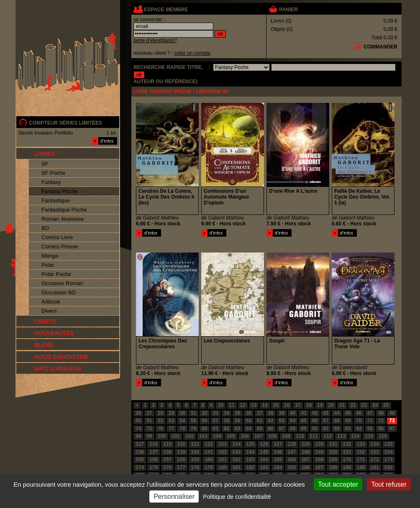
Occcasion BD (59, 292)
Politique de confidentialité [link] (237, 497)
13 (254, 405)
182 (250, 467)
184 (278, 467)
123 (223, 444)
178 (195, 467)
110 (300, 436)
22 (353, 405)
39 (282, 413)
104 (217, 436)
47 (370, 413)
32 (204, 413)
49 (392, 413)
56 (204, 421)
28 (160, 413)
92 (337, 429)
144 (250, 452)
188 (333, 467)
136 (140, 452)
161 (223, 459)
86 (270, 429)
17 (298, 405)
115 (369, 436)
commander (380, 47)
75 (149, 429)
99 (149, 436)
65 (303, 421)
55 (193, 421)
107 (259, 436)
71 (370, 421)
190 (361, 467)
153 (375, 452)
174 (140, 467)
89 (303, 429)
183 (264, 467)
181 (236, 467)
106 (245, 436)
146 (278, 452)
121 (195, 444)
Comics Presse (60, 246)
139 (181, 452)
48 (381, 413)
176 (167, 467)
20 (331, 405)
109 (286, 436)
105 (231, 436)
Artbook (51, 302)
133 (361, 444)
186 (305, 467)
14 (265, 405)
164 (264, 459)
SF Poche (53, 173)
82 (227, 429)
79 (193, 429)
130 (319, 444)
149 (319, 452)
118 (154, 444)
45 (348, 413)
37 (260, 413)
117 (140, 444)
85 (260, 429)
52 (160, 421)
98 (138, 436)
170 (347, 459)
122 (209, 444)
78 (182, 429)
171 (361, 459)
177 (181, 467)
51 (149, 421)
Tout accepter (338, 484)
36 (249, 413)
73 (392, 421)
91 (326, 429)
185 (292, 467)
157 (167, 459)
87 (282, 429)
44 (337, 413)
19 (320, 405)
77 (171, 429)
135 (389, 444)
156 (154, 459)
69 (348, 421)
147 (292, 452)
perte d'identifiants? (155, 41)
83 (237, 429)
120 (181, 444)
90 (315, 429)
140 (195, 452)
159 (195, 459)
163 (250, 459)
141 (209, 452)
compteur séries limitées (65, 123)
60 (249, 421)
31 (193, 413)
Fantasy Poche (60, 191)
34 (227, 413)
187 (319, 467)
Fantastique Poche (64, 210)
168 (319, 459)
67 (326, 421)
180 (223, 467)
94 (359, 429)
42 (315, 413)
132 (347, 444)
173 (389, 459)
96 (381, 429)
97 (392, 429)
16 (287, 405)
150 (333, 452)
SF (45, 164)
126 (264, 444)
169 (333, 459)
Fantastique (56, 200)
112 (328, 436)
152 (361, 452)
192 (389, 467)
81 (216, 429)
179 (209, 467)
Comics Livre (57, 237)
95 (370, 429)
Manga (50, 256)
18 (309, 405)
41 (303, 413)
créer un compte (192, 53)
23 (364, 405)
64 (293, 421)
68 (337, 421)
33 (216, 413)
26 (138, 413)
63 (282, 421)
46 (359, 413)
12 (243, 405)
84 (249, 429)
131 (333, 444)
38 (270, 413)
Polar (48, 265)
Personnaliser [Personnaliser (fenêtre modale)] (174, 497)
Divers (49, 311)
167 (305, 459)
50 (138, 421)
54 (182, 421)
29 (171, 413)
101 (176, 436)
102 (190, 436)
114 (355, 436)
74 (138, 429)
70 (359, 421)
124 (236, 444)
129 (305, 444)
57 (216, 421)
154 (389, 452)
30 (182, 413)
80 (204, 429)
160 (209, 459)
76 (160, 429)
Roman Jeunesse (63, 219)
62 (270, 421)
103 (203, 436)
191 (375, 467)
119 (167, 444)
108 (272, 436)
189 (347, 467)
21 (342, 405)
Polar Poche (56, 274)
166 (292, 459)
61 (260, 421)
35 (237, 413)
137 (154, 452)
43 (326, 413)
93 (348, 429)
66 (315, 421)
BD (45, 228)
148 (305, 452)
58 (227, 421)
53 (171, 421)
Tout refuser (389, 484)
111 (314, 436)
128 (292, 444)
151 (347, 452)
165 (278, 459)
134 (375, 444)
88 (293, 429)
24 (375, 405)
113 (341, 436)
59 (237, 421)
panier (288, 10)
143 (236, 452)
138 (167, 452)
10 (221, 405)
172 (375, 459)
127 (278, 444)
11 (232, 405)
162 (236, 459)
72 (381, 421)
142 (223, 452)
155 (140, 459)
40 (293, 413)
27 (149, 413)
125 (250, 444)
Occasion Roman (62, 283)
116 (383, 436)
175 (154, 467)
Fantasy (51, 182)
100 (162, 436)
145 (264, 452)
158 (181, 459)
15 (276, 405)
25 (386, 405)
